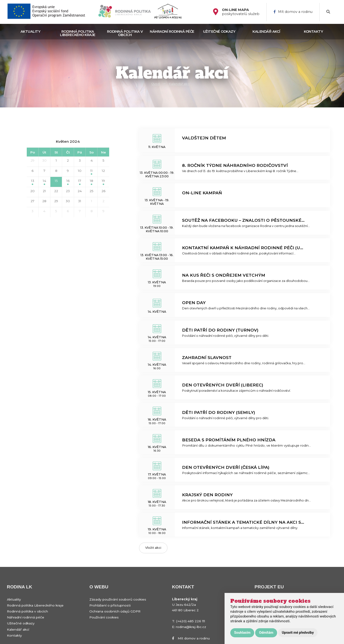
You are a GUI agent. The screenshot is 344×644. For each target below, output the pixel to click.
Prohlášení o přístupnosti (110, 605)
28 (44, 201)
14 (44, 182)
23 (68, 191)
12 (103, 171)
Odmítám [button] (266, 633)
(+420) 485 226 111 (191, 621)
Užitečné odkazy (219, 32)
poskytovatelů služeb (241, 12)
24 (80, 191)
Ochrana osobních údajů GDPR (115, 611)
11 (91, 172)
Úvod (156, 84)
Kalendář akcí (266, 32)
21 (44, 191)
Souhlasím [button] (242, 633)
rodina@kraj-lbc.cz (191, 627)
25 (91, 191)
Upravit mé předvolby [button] (298, 633)
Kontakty (313, 32)
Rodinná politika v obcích (125, 33)
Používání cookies (104, 617)
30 (44, 160)
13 (33, 182)
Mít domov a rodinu (293, 12)
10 (80, 171)
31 (80, 201)
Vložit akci (153, 548)
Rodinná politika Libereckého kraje (78, 33)
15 (56, 182)
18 (91, 182)
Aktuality (31, 32)
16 (68, 182)
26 (103, 191)
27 (32, 201)
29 (32, 160)
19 (103, 182)
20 (32, 191)
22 (56, 191)
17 (80, 182)
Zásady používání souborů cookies (118, 599)
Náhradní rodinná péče (172, 32)
